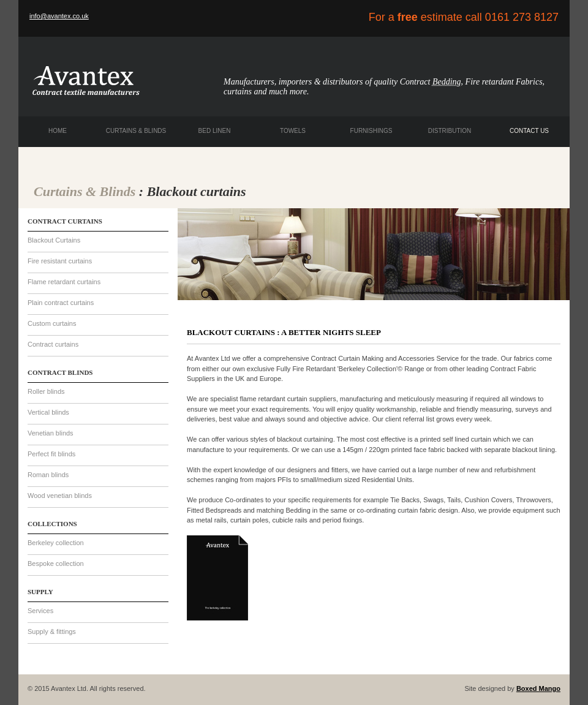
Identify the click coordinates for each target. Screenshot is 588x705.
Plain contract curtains (61, 303)
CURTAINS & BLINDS (136, 131)
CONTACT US (529, 131)
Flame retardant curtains (64, 282)
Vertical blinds (48, 412)
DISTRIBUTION (450, 131)
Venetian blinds (51, 433)
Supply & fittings (52, 631)
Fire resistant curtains (60, 261)
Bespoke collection (56, 564)
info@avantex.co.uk (59, 16)
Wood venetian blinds (60, 496)
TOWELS (293, 131)
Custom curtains (52, 323)
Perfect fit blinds (51, 454)
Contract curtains (53, 344)
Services (40, 611)
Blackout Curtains (54, 240)
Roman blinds (48, 475)
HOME (58, 131)
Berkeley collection (56, 543)
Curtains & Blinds (85, 191)
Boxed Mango (538, 688)
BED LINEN (215, 131)
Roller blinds (46, 391)
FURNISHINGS (371, 131)
